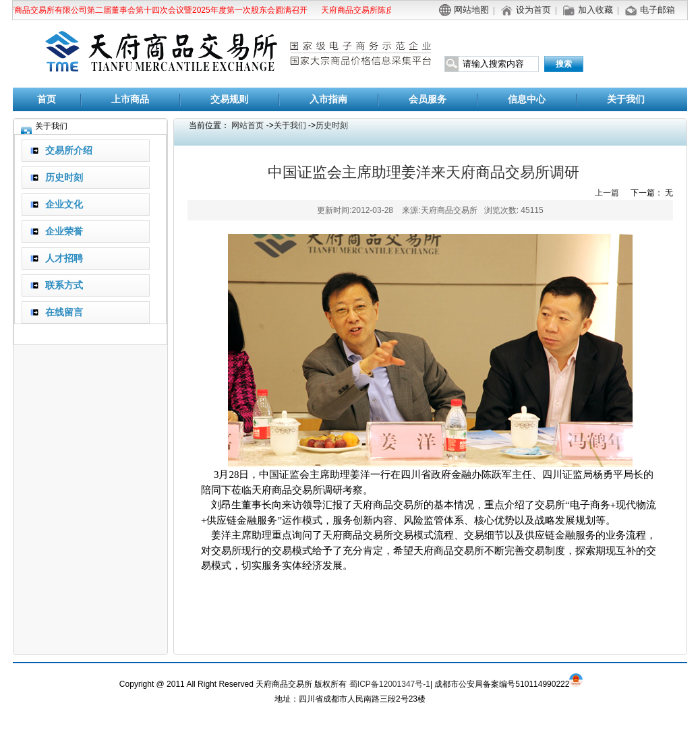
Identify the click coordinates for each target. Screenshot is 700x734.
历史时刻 (332, 125)
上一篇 (607, 193)
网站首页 (247, 125)
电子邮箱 (658, 10)
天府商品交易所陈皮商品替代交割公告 (388, 10)
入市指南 (328, 99)
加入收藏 (595, 10)
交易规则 (229, 99)
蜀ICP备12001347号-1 (390, 684)
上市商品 (130, 99)
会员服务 (428, 99)
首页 (47, 99)
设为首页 (533, 10)
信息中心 (527, 99)
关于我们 (626, 99)
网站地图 (471, 10)
